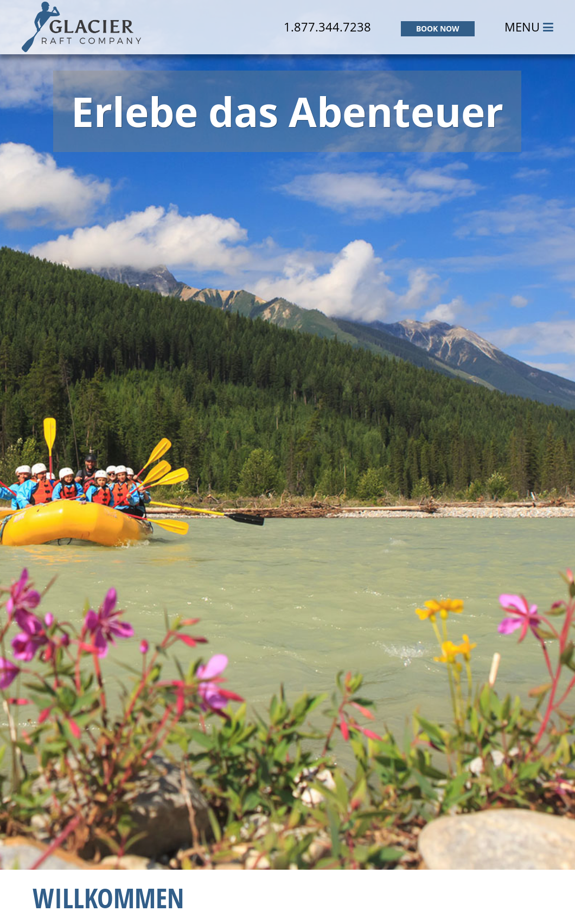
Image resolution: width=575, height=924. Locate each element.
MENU (529, 27)
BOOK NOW (438, 29)
